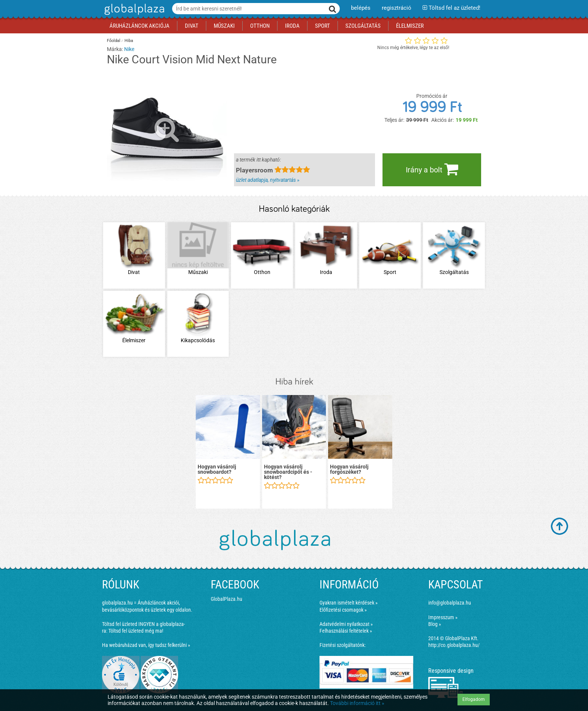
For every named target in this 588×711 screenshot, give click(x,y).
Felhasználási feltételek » (346, 631)
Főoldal (114, 41)
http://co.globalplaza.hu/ (454, 645)
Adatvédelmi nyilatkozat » (346, 624)
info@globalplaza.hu (450, 603)
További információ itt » (357, 703)
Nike (129, 49)
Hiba (129, 41)
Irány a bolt (432, 169)
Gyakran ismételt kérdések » (349, 603)
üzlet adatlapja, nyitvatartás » (268, 180)
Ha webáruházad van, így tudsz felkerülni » (146, 645)
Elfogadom (474, 699)
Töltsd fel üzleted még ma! (136, 631)
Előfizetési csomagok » (343, 610)
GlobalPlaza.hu (226, 599)
